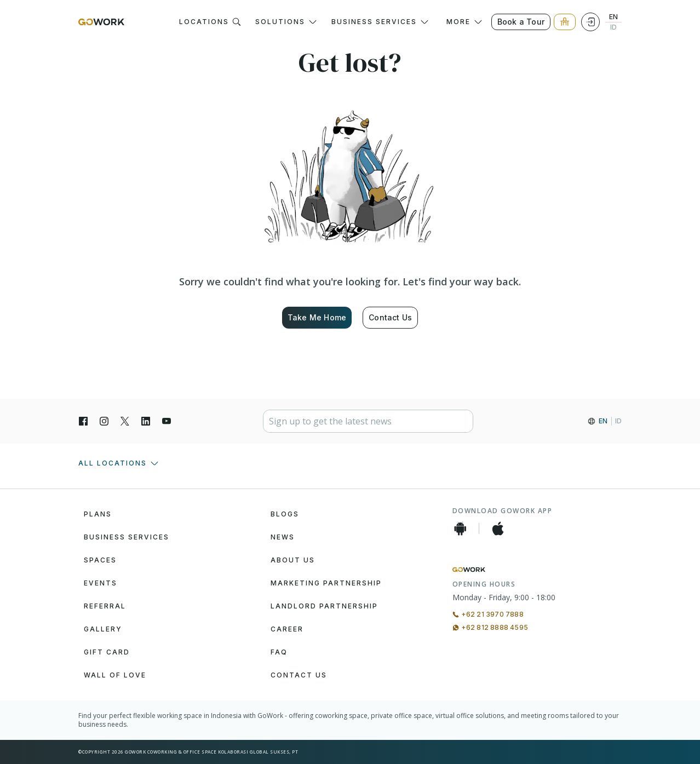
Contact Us (390, 317)
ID (613, 27)
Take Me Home (317, 317)
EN (613, 17)
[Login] (590, 22)
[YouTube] (167, 421)
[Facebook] (83, 421)
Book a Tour (521, 22)
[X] (125, 421)
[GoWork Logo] (101, 22)
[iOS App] (498, 529)
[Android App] (460, 529)
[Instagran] (104, 421)
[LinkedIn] (146, 421)
